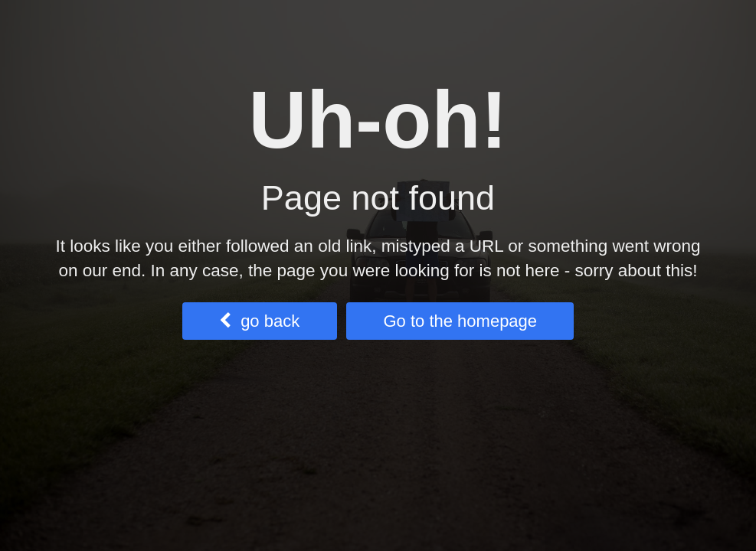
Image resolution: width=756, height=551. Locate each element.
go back (259, 321)
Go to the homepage (460, 321)
